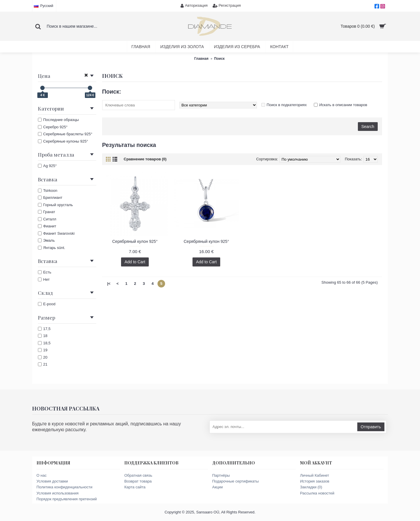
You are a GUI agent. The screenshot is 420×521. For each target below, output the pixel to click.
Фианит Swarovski (56, 233)
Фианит (47, 226)
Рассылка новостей (317, 493)
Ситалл (47, 219)
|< (109, 284)
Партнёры (221, 475)
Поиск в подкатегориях (287, 105)
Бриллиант (50, 198)
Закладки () (311, 487)
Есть (45, 272)
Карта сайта (135, 487)
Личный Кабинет (315, 475)
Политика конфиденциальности (64, 487)
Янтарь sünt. (51, 248)
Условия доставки (52, 481)
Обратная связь (138, 475)
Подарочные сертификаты (236, 481)
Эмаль (46, 240)
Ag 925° (47, 166)
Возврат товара (138, 481)
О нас (42, 475)
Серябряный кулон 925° (135, 241)
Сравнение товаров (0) (145, 159)
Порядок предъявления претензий (67, 499)
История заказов (315, 481)
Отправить (371, 427)
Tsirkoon (48, 191)
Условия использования (57, 493)
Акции (218, 487)
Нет (44, 279)
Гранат (47, 212)
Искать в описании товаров (343, 105)
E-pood (47, 304)
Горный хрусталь (55, 205)
